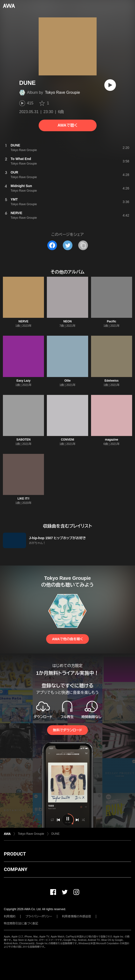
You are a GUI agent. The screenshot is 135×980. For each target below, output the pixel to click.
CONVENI (67, 440)
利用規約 (10, 916)
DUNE (56, 834)
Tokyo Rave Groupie (62, 92)
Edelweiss (112, 381)
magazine (111, 440)
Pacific (111, 321)
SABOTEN (24, 440)
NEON (67, 321)
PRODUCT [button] (15, 854)
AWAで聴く (67, 125)
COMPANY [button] (16, 869)
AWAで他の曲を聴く (67, 639)
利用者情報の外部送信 (77, 916)
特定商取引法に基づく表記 (21, 923)
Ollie (67, 381)
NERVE (24, 321)
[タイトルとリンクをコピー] (83, 245)
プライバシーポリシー (39, 916)
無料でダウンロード (67, 730)
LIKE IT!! (24, 499)
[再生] (110, 85)
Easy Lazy (23, 381)
